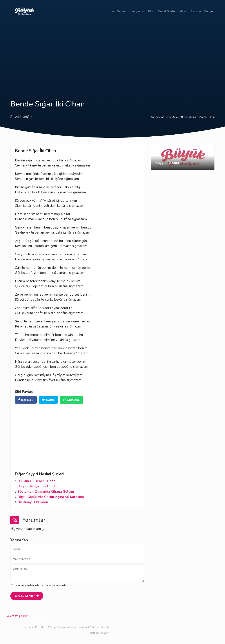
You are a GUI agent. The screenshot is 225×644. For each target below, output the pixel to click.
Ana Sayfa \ (158, 117)
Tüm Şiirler (118, 11)
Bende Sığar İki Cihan (202, 117)
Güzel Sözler (167, 11)
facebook (26, 400)
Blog (151, 11)
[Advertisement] (112, 55)
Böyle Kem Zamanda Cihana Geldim (46, 492)
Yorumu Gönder (27, 596)
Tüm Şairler (137, 11)
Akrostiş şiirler (18, 616)
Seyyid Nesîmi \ (182, 117)
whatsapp (72, 400)
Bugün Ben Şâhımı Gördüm (39, 486)
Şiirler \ (169, 117)
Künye (209, 11)
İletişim (196, 11)
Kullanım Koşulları (35, 628)
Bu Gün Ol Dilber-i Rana (36, 481)
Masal (183, 11)
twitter (48, 400)
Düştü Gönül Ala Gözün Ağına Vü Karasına (51, 497)
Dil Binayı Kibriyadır (33, 502)
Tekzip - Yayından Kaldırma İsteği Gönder (73, 628)
